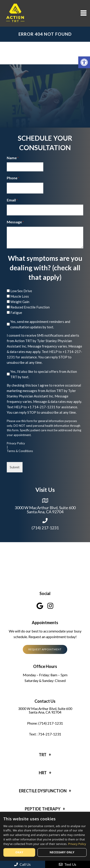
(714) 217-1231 (45, 528)
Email (12, 200)
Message (15, 222)
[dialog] (45, 840)
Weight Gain (20, 302)
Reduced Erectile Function (30, 307)
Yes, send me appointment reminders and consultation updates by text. (40, 324)
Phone (13, 178)
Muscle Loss (20, 296)
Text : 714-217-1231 (45, 734)
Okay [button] (19, 852)
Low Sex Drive (21, 291)
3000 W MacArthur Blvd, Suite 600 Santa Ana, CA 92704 (45, 510)
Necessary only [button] (62, 852)
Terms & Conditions (20, 451)
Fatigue (16, 313)
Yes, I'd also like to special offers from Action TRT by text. (44, 374)
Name (13, 158)
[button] (84, 62)
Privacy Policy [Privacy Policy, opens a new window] (77, 844)
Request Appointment (45, 649)
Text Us (68, 864)
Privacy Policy (16, 443)
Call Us (22, 864)
